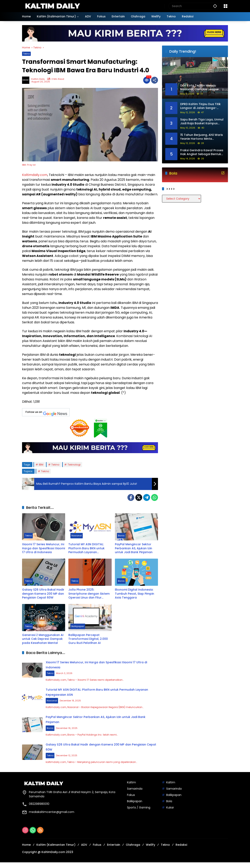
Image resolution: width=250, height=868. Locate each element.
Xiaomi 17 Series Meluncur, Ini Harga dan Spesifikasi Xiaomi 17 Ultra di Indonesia (43, 548)
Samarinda (135, 794)
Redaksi (181, 850)
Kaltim (131, 788)
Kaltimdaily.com (35, 175)
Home (26, 850)
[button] (215, 6)
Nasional (77, 536)
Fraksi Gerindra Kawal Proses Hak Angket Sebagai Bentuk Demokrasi (202, 152)
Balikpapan (78, 627)
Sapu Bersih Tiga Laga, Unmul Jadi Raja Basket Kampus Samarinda (202, 122)
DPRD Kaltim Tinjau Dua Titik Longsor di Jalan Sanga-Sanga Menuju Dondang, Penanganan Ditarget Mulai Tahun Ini (200, 106)
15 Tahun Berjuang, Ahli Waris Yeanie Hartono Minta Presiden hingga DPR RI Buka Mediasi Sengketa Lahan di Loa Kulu (202, 137)
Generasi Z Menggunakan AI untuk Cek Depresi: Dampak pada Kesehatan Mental (43, 639)
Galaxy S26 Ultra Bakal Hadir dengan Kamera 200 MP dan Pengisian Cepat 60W (43, 594)
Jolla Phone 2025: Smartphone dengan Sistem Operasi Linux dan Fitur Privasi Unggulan (89, 594)
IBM (41, 465)
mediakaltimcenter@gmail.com (52, 818)
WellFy (150, 850)
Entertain (114, 850)
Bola (169, 807)
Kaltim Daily (38, 79)
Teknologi (74, 465)
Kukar (170, 813)
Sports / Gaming (139, 813)
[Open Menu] (226, 6)
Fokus (131, 801)
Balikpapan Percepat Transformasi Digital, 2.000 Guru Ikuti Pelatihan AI (88, 639)
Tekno (26, 54)
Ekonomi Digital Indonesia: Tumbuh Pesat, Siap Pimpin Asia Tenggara (135, 594)
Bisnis (121, 536)
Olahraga (133, 850)
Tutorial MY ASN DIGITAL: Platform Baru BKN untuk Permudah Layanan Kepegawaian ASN (86, 548)
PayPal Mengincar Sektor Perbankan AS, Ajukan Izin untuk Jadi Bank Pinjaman (134, 548)
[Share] (155, 80)
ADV (84, 850)
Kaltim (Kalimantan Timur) (56, 850)
